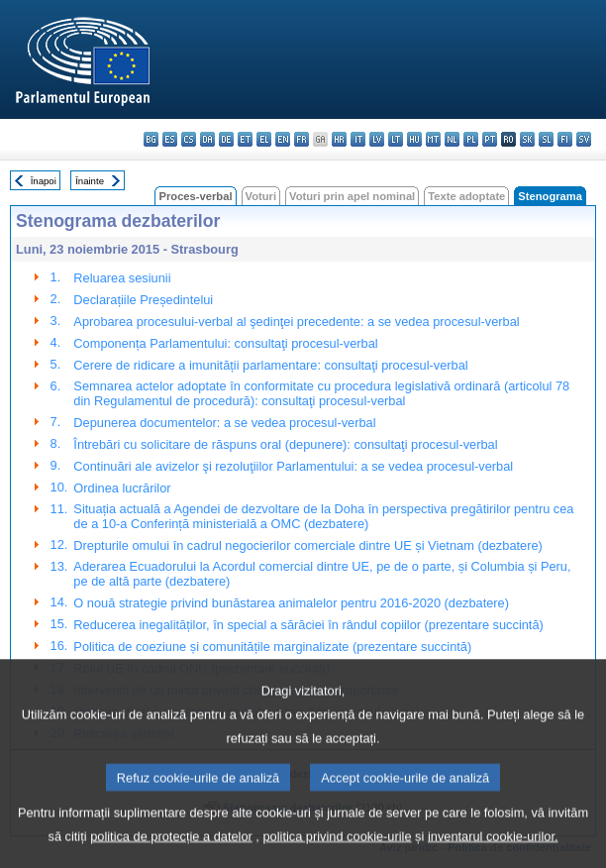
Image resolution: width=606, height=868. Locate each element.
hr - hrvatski (339, 139)
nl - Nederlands (452, 139)
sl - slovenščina (546, 139)
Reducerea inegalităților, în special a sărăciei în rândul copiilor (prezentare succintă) (308, 625)
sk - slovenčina (527, 139)
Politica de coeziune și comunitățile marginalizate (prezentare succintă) (272, 647)
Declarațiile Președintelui (143, 300)
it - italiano (358, 139)
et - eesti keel (245, 139)
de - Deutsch (226, 139)
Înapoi (44, 181)
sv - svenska (584, 139)
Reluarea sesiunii (122, 278)
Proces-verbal (195, 196)
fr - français (302, 139)
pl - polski (471, 139)
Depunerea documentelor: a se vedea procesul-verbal (224, 423)
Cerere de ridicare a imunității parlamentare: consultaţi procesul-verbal (270, 365)
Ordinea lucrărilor (122, 488)
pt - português (490, 139)
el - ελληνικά (264, 139)
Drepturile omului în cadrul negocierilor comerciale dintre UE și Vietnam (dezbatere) (307, 545)
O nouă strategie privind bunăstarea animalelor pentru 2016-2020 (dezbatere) (291, 603)
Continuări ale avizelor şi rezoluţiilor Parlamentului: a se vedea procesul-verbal (293, 466)
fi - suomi (565, 139)
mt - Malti (433, 139)
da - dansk (207, 139)
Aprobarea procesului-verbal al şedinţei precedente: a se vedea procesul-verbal (296, 322)
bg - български (151, 139)
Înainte (90, 181)
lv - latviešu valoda (377, 139)
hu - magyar (414, 139)
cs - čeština (189, 139)
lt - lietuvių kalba (396, 139)
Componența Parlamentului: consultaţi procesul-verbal (225, 343)
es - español (170, 139)
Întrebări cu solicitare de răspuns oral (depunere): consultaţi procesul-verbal (285, 444)
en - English (283, 139)
